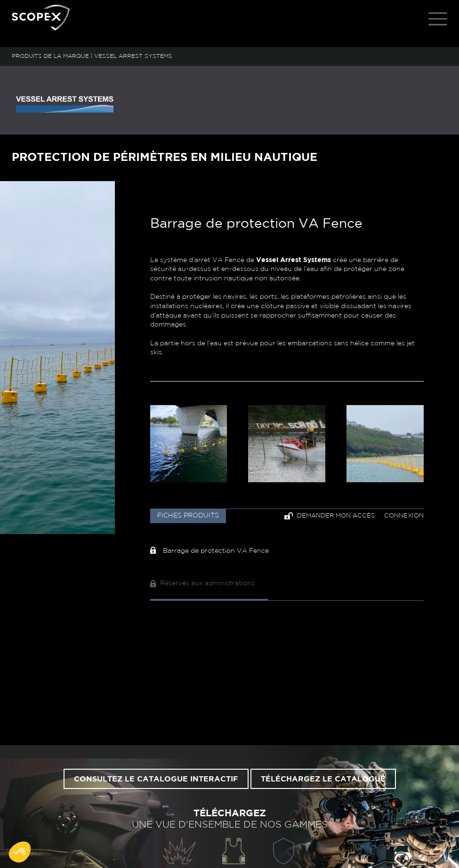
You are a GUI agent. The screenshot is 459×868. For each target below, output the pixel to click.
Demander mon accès (330, 516)
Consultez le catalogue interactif (156, 779)
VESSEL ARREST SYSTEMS (133, 56)
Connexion (404, 516)
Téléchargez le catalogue (323, 779)
